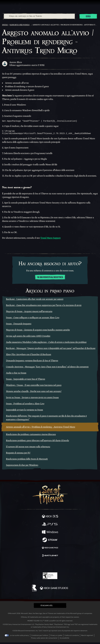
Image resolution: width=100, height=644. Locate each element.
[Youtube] (50, 566)
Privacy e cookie (56, 637)
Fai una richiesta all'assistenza (50, 279)
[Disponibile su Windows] (50, 534)
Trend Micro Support (51, 239)
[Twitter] (36, 566)
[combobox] (39, 16)
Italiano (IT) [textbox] (46, 607)
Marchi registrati (87, 637)
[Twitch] (42, 566)
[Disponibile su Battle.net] (50, 557)
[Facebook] (31, 566)
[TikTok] (63, 566)
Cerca (88, 16)
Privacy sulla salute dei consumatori (44, 640)
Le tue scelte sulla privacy (19, 637)
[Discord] (57, 566)
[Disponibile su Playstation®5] (50, 526)
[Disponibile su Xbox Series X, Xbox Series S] (50, 518)
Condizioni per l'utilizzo (40, 637)
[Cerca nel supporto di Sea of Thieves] (39, 16)
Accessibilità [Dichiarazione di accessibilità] (64, 640)
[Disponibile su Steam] (50, 542)
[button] (50, 607)
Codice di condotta (72, 637)
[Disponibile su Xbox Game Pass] (50, 550)
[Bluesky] (68, 566)
